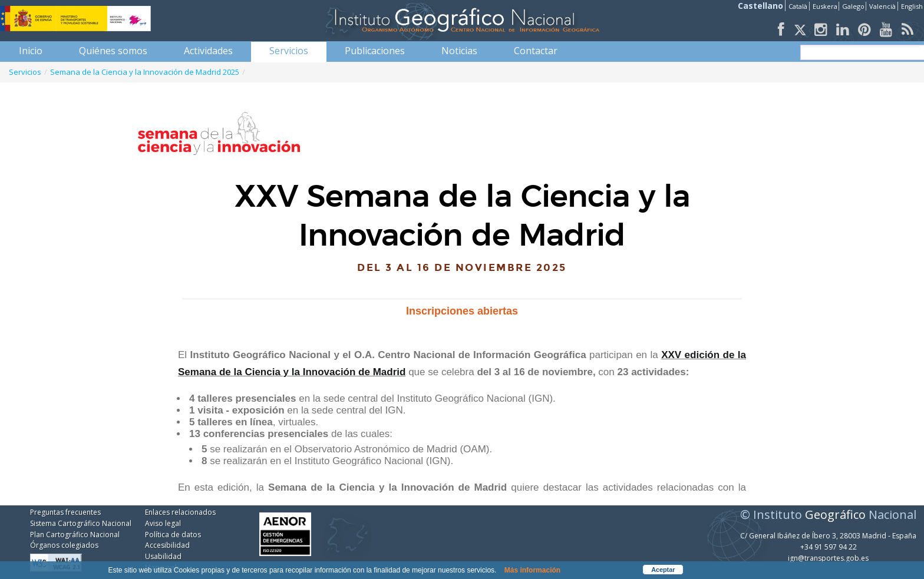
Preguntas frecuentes (65, 512)
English (912, 6)
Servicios (25, 72)
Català (798, 6)
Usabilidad (163, 556)
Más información (532, 570)
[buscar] (861, 52)
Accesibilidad (167, 545)
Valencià (882, 6)
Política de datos (173, 535)
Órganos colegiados (64, 545)
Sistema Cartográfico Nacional (81, 523)
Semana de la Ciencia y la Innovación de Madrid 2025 (145, 72)
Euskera (825, 6)
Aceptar (663, 570)
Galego (853, 6)
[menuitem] (31, 51)
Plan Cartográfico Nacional (75, 535)
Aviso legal (163, 523)
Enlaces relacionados (180, 512)
